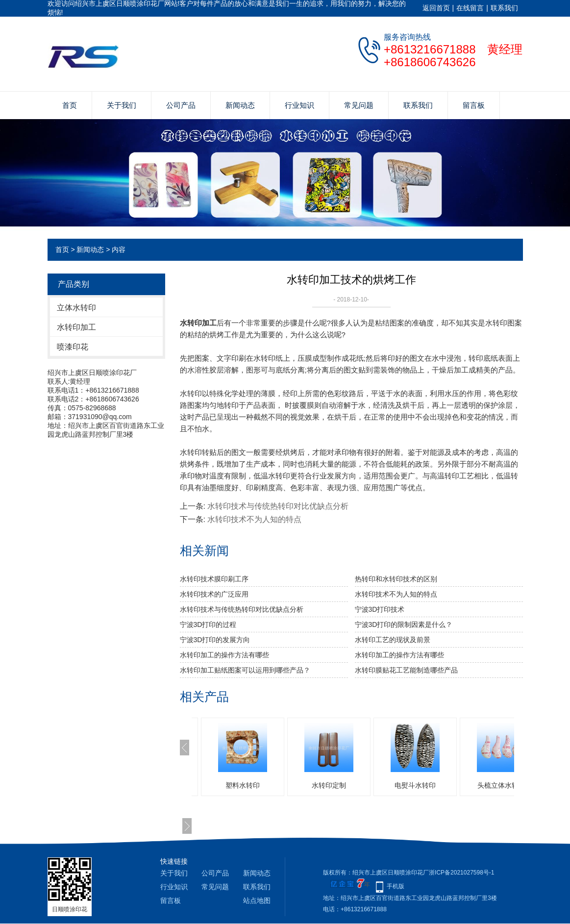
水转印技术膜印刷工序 (214, 579)
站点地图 (257, 900)
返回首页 (436, 8)
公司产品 (181, 105)
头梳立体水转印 (501, 785)
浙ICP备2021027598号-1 (461, 873)
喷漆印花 (73, 347)
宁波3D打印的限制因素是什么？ (404, 624)
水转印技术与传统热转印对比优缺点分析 (278, 506)
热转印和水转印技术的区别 (396, 579)
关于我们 (122, 105)
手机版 (396, 886)
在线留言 (470, 8)
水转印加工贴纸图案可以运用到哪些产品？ (245, 670)
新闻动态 (240, 105)
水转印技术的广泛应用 (214, 594)
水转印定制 (329, 785)
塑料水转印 (243, 785)
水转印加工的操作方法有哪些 (224, 655)
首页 (70, 105)
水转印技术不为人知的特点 (254, 519)
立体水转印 (76, 308)
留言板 (474, 105)
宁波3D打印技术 (380, 609)
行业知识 (299, 105)
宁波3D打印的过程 (208, 624)
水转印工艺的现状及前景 (393, 640)
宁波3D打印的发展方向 (215, 640)
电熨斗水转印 (415, 785)
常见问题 (359, 105)
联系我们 (504, 8)
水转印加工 (76, 327)
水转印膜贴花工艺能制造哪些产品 (406, 670)
